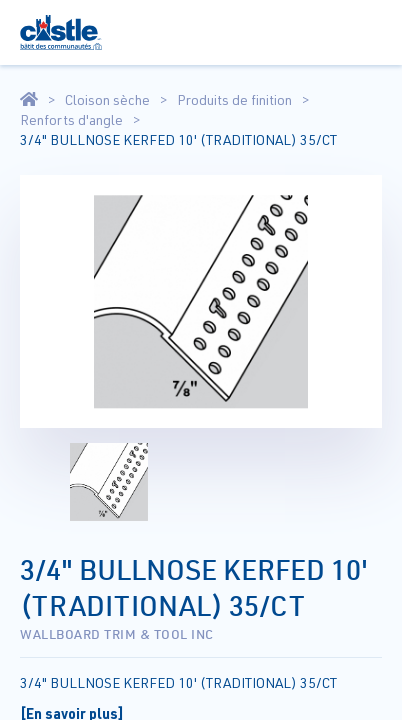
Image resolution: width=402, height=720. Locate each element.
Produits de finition (234, 100)
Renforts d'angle (71, 120)
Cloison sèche (107, 100)
